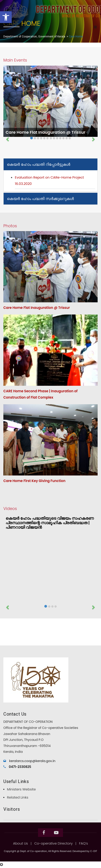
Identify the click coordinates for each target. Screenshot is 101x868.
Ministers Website (21, 789)
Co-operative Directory (53, 843)
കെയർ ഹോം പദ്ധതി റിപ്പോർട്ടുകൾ (39, 164)
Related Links (18, 797)
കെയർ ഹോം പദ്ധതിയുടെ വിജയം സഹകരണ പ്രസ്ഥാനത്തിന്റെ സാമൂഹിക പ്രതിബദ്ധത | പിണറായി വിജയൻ (50, 523)
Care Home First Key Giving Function (34, 481)
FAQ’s (83, 843)
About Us (20, 843)
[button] (6, 17)
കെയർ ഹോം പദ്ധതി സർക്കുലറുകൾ (40, 199)
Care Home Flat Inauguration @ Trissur (45, 132)
